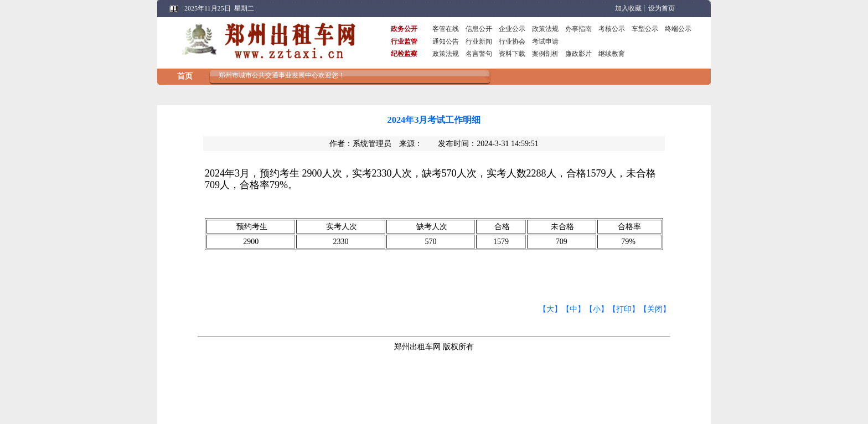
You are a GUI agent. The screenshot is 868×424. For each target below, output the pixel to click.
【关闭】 (655, 309)
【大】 (550, 309)
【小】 (597, 309)
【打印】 (624, 309)
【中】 (573, 309)
